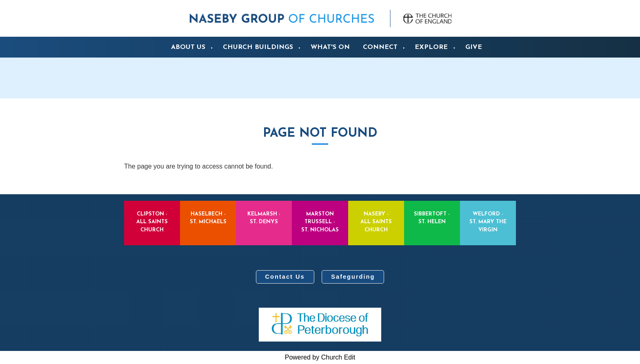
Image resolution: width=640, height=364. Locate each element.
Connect (380, 47)
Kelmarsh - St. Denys (264, 218)
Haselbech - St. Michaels (208, 218)
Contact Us (285, 277)
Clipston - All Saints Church (152, 222)
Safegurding (353, 277)
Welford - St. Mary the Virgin (488, 222)
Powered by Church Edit (320, 357)
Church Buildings (258, 47)
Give (474, 47)
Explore (431, 47)
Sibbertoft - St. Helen (432, 218)
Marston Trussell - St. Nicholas (320, 222)
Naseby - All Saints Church (376, 222)
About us (188, 47)
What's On (330, 47)
